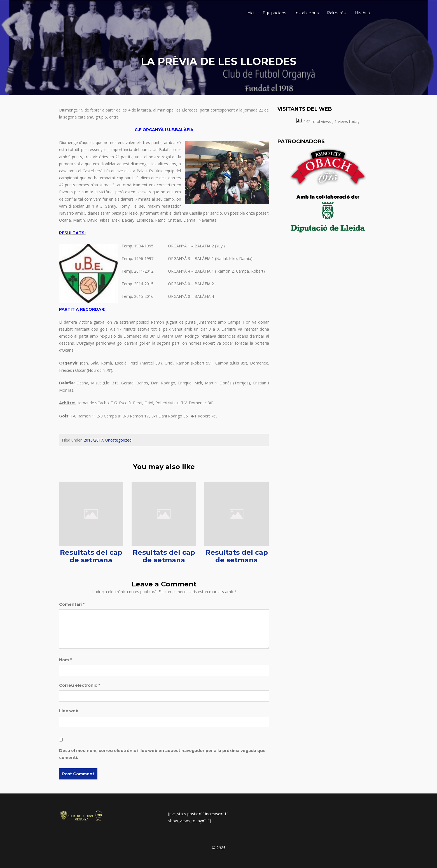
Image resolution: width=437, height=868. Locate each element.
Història (362, 13)
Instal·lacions (307, 13)
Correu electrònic (80, 685)
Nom (65, 660)
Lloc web (69, 711)
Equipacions (274, 13)
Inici (250, 13)
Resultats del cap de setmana (91, 556)
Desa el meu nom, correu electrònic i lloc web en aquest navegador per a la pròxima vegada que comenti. (162, 754)
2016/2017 (93, 440)
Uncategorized (118, 440)
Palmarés (336, 13)
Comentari (72, 604)
